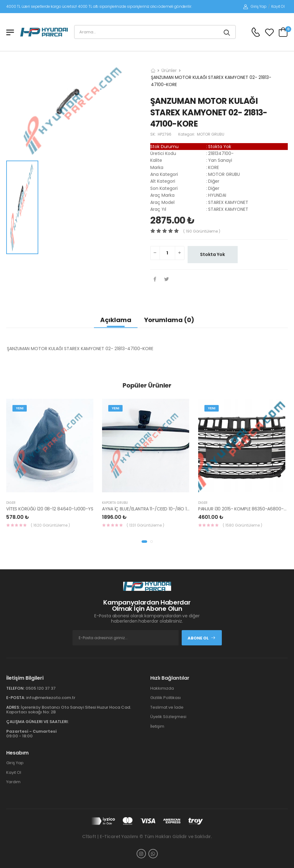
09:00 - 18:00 (31, 734)
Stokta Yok (212, 254)
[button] (144, 542)
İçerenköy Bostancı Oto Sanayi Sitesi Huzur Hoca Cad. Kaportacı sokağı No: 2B (69, 710)
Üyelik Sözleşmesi (168, 717)
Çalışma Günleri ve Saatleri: (37, 722)
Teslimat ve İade (167, 707)
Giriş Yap (255, 6)
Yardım (13, 782)
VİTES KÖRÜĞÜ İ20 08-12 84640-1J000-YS (50, 509)
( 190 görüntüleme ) (202, 231)
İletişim (157, 726)
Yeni (20, 408)
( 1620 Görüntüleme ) (50, 525)
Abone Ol (202, 638)
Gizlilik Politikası (166, 698)
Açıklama (116, 320)
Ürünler (169, 70)
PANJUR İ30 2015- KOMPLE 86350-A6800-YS (244, 509)
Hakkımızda (162, 688)
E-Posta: (16, 698)
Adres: (13, 707)
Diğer (11, 503)
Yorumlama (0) (169, 320)
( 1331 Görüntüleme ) (145, 525)
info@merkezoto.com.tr (51, 698)
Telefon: (15, 688)
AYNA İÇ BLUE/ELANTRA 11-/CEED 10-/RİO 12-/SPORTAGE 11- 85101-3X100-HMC (181, 509)
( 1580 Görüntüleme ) (243, 525)
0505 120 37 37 (41, 688)
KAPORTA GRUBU (115, 503)
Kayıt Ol (278, 6)
